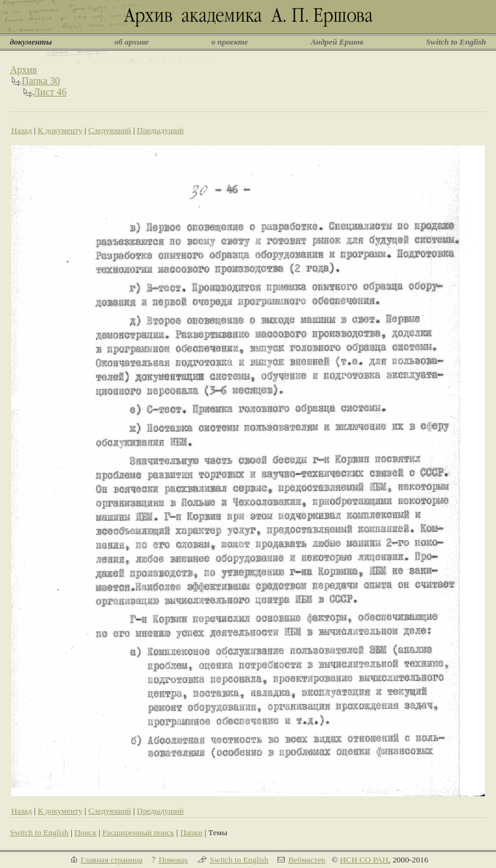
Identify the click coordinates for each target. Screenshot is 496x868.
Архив (24, 70)
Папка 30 (41, 81)
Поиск (85, 832)
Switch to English (456, 42)
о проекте (229, 42)
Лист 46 (50, 92)
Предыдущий (160, 130)
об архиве (132, 42)
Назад (22, 130)
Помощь (173, 860)
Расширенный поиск (138, 832)
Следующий (109, 130)
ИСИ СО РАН (364, 860)
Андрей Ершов (337, 42)
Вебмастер (307, 860)
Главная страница (111, 860)
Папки (191, 832)
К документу (60, 130)
